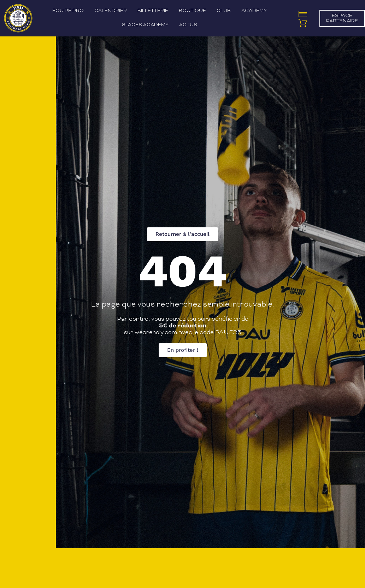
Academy (254, 11)
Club (224, 11)
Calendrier (111, 11)
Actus (188, 25)
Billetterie (153, 11)
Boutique (192, 11)
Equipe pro (68, 11)
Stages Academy (145, 25)
